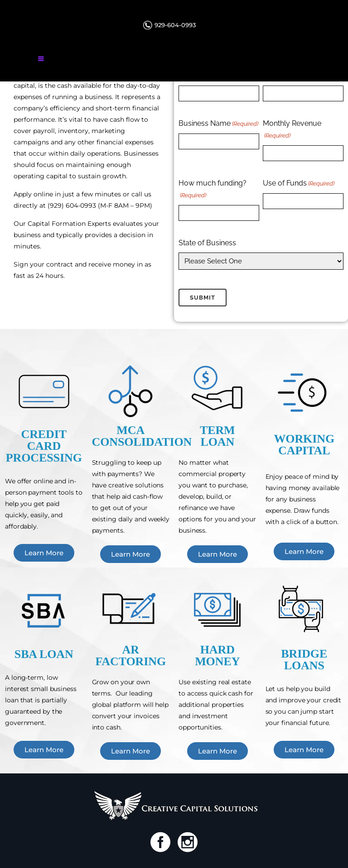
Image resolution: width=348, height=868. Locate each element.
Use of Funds (299, 184)
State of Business (207, 243)
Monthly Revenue (292, 130)
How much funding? (213, 190)
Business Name (218, 124)
